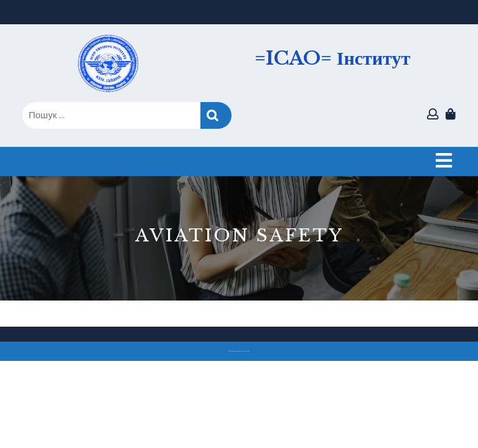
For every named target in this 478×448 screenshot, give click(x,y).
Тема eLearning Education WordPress (236, 351)
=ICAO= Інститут (332, 58)
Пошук (216, 115)
